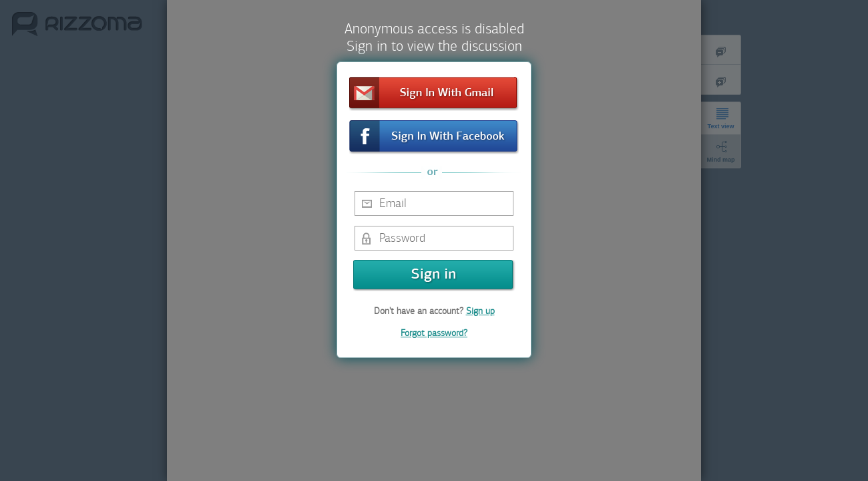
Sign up (480, 311)
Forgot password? (434, 333)
